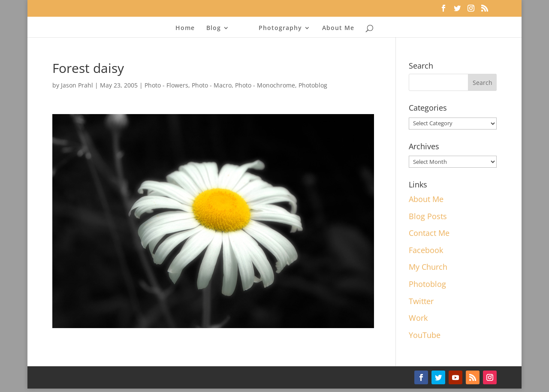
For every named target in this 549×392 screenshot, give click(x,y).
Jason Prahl (77, 85)
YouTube (425, 335)
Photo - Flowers (166, 85)
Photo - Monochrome (265, 85)
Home (185, 28)
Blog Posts (428, 216)
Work (418, 318)
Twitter (421, 301)
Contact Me (429, 233)
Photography (280, 28)
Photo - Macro (212, 85)
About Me (338, 28)
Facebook (426, 250)
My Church (428, 267)
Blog (214, 28)
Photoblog (313, 85)
